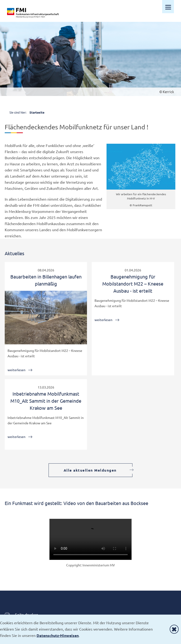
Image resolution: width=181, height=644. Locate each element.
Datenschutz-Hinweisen (58, 635)
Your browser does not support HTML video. (90, 539)
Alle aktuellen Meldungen (90, 470)
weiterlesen (16, 370)
